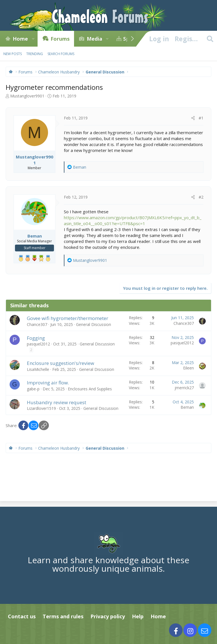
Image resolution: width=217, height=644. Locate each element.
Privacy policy (108, 616)
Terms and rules (63, 616)
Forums (60, 39)
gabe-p (33, 389)
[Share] (193, 118)
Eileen (188, 368)
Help (138, 616)
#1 (201, 118)
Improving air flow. (48, 383)
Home (20, 39)
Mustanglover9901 (27, 96)
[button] (33, 39)
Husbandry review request (57, 402)
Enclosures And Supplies (90, 389)
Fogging (36, 338)
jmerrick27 (184, 388)
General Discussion (94, 324)
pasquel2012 (38, 344)
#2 (201, 197)
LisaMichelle (38, 369)
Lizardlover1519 (41, 408)
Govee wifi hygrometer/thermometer (68, 318)
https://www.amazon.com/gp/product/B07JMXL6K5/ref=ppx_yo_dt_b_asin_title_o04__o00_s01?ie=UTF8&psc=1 (133, 220)
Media (95, 39)
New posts (13, 54)
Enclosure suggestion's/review (60, 363)
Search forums (61, 54)
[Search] (210, 39)
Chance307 (37, 324)
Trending (35, 54)
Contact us (22, 616)
